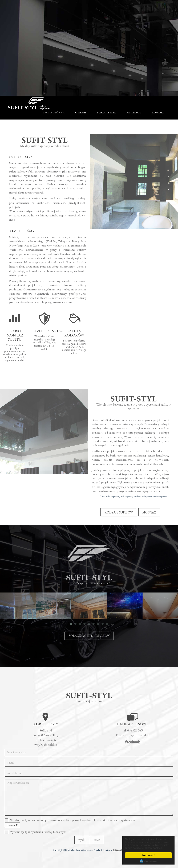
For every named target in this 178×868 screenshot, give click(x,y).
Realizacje (134, 112)
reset (97, 842)
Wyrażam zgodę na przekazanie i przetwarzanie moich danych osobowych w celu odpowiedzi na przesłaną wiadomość (71, 823)
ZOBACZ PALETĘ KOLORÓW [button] (89, 638)
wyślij (82, 842)
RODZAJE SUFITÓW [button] (89, 76)
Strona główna (53, 112)
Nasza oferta (106, 112)
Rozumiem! (148, 855)
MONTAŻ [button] (149, 512)
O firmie (81, 112)
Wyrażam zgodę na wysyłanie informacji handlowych (37, 834)
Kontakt (158, 112)
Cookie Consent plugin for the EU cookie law (148, 861)
